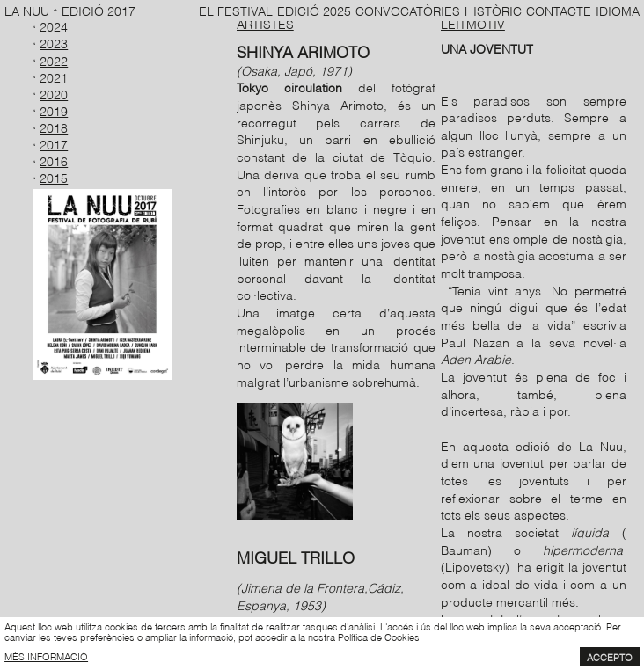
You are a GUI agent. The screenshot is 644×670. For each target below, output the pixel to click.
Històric (493, 10)
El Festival (236, 10)
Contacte (559, 10)
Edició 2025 (314, 10)
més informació (46, 656)
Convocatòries (408, 10)
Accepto (610, 657)
